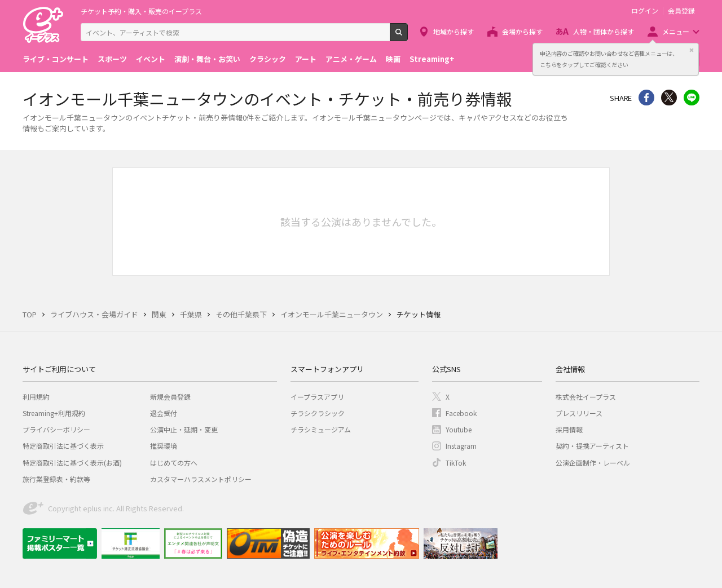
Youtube (459, 429)
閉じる (692, 50)
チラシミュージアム (321, 429)
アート (306, 59)
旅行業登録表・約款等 (56, 479)
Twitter (669, 98)
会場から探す (522, 31)
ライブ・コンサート (56, 59)
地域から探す (454, 31)
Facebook (461, 413)
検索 (408, 37)
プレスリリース (579, 413)
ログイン (645, 11)
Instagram (461, 446)
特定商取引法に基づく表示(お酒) (72, 463)
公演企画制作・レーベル (593, 463)
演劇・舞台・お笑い (207, 59)
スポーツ (112, 59)
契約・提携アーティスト (592, 446)
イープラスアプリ (317, 397)
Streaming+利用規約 (54, 413)
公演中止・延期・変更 (184, 429)
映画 (393, 59)
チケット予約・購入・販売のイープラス (141, 11)
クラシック (268, 59)
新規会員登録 (170, 397)
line (692, 98)
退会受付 (164, 413)
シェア (646, 98)
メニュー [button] (676, 31)
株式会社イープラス (586, 397)
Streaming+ (432, 59)
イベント (151, 59)
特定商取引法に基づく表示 (63, 446)
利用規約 (36, 397)
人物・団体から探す (604, 31)
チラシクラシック (318, 413)
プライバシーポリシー (56, 429)
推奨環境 (164, 446)
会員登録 (681, 11)
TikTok (456, 463)
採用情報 (569, 429)
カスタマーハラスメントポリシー (201, 479)
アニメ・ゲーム (351, 59)
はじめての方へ (174, 463)
